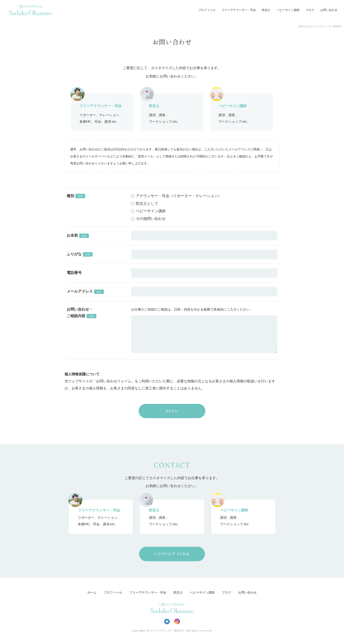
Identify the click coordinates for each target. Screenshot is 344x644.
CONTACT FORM (172, 554)
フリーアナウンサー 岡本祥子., (168, 631)
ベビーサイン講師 (288, 10)
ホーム (88, 593)
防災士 (266, 10)
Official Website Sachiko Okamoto (30, 10)
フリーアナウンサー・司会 (239, 10)
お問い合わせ (329, 10)
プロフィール (207, 10)
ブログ (310, 10)
